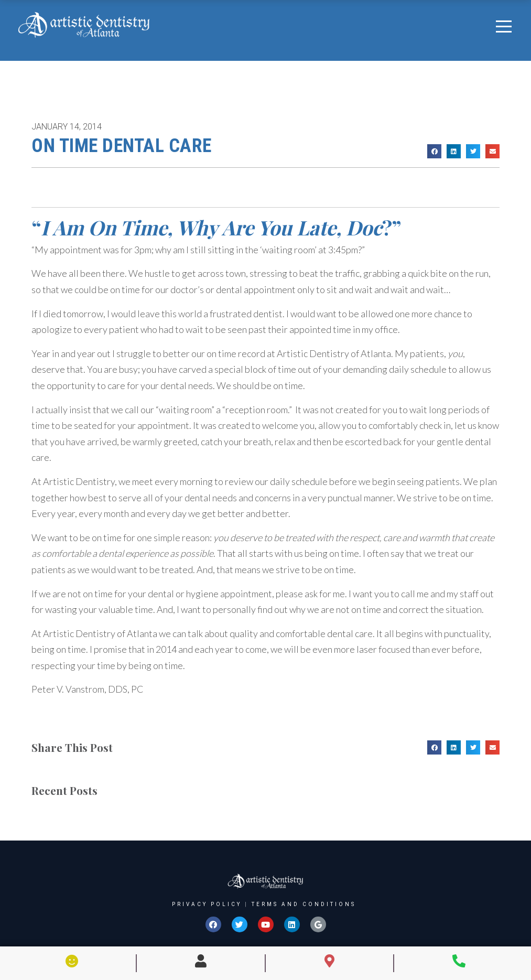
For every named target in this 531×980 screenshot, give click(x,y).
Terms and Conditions (304, 904)
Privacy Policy (207, 904)
